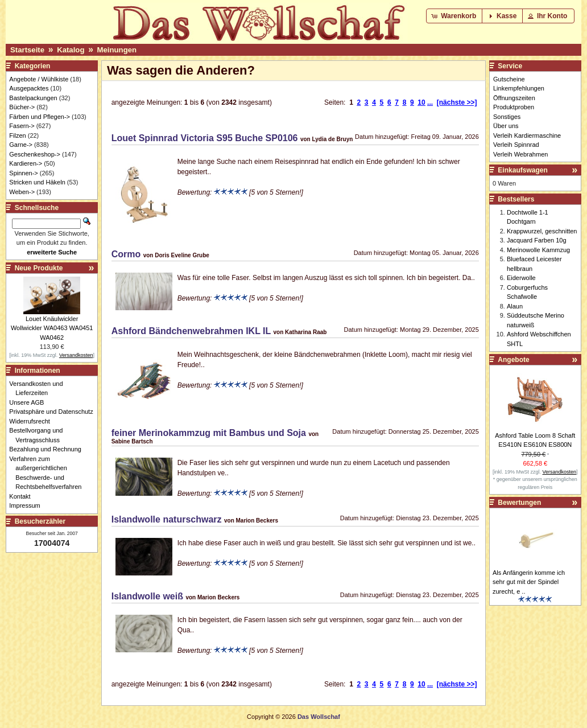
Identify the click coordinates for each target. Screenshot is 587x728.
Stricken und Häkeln (37, 182)
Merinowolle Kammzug (538, 250)
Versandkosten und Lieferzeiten (39, 388)
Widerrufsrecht (33, 421)
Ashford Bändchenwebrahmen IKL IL (191, 331)
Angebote (513, 360)
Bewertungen (519, 503)
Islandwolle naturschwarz (167, 519)
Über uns (506, 126)
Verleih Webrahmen (520, 154)
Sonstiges (507, 117)
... (430, 102)
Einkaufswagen (522, 170)
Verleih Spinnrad (516, 145)
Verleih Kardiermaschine (527, 135)
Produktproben (514, 107)
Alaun (515, 306)
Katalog (71, 50)
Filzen (17, 135)
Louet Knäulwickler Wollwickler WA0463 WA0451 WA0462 (52, 328)
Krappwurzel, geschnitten (542, 231)
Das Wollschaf (319, 717)
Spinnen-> (23, 173)
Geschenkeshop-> (35, 154)
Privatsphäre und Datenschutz (54, 412)
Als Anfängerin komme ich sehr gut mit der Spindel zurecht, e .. (529, 582)
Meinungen (117, 50)
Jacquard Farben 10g (537, 240)
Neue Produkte (39, 268)
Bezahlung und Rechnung (48, 449)
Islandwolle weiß (147, 596)
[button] (455, 16)
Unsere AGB (30, 402)
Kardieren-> (26, 163)
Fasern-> (22, 126)
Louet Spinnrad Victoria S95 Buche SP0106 (205, 138)
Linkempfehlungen (519, 88)
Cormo (126, 254)
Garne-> (21, 145)
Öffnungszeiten (514, 98)
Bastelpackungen (33, 98)
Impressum (28, 505)
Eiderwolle (521, 278)
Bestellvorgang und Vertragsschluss (39, 435)
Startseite (27, 50)
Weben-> (22, 192)
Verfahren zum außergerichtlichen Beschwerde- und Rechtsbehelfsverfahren (48, 473)
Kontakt (23, 496)
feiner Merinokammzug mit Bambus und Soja (209, 433)
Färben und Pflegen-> (40, 117)
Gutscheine (509, 79)
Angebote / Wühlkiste (39, 79)
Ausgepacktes (29, 88)
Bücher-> (22, 107)
